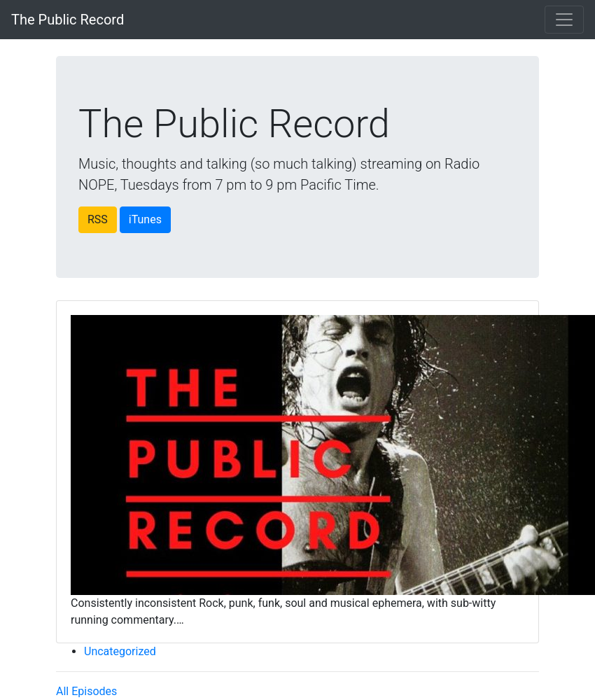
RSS (98, 219)
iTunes (145, 219)
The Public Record (68, 20)
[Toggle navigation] (564, 20)
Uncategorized (120, 651)
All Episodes (86, 691)
